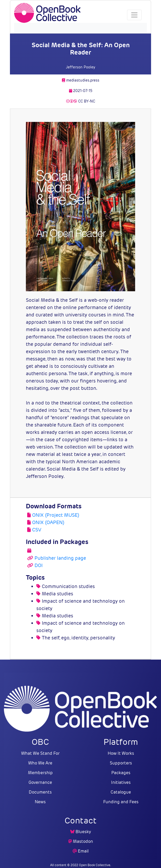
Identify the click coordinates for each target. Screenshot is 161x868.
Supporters (121, 763)
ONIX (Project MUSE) (56, 515)
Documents (40, 792)
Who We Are (40, 763)
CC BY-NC (81, 101)
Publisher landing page (60, 558)
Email (83, 851)
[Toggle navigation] (134, 15)
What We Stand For (40, 753)
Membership (40, 773)
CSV (37, 530)
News (40, 802)
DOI (39, 565)
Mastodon (83, 841)
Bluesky (83, 832)
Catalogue (121, 792)
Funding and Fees (121, 802)
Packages (121, 773)
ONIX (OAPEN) (48, 522)
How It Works (121, 753)
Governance (40, 782)
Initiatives (121, 782)
